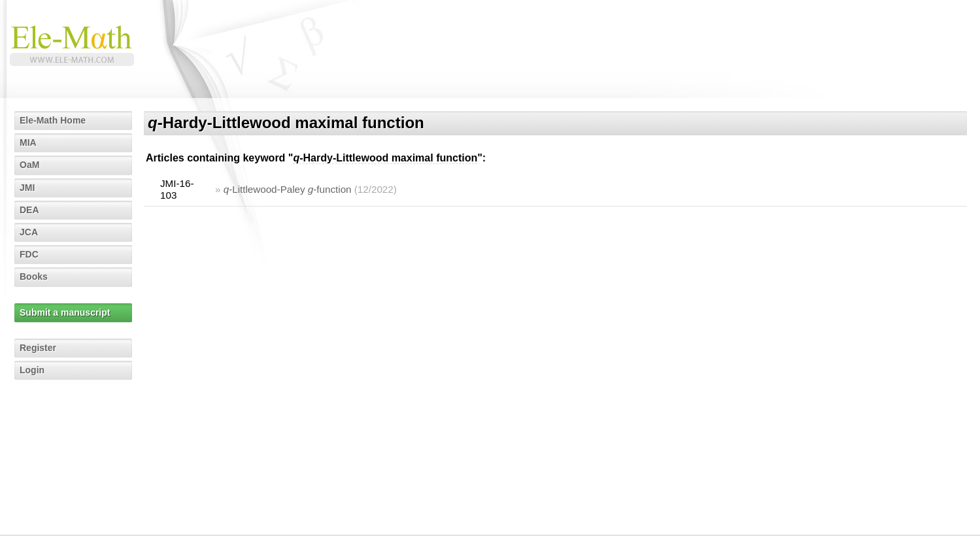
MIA (28, 142)
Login (32, 370)
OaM (29, 165)
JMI (27, 188)
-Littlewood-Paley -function (288, 189)
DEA (29, 210)
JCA (29, 232)
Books (34, 276)
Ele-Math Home (53, 120)
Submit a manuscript (65, 312)
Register (38, 348)
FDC (29, 254)
